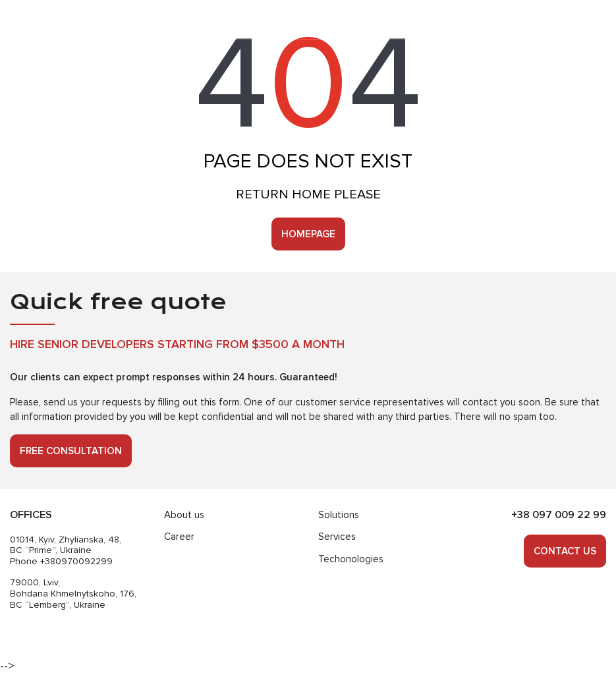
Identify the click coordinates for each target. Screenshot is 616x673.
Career (179, 537)
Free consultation (71, 451)
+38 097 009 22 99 (559, 515)
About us (184, 515)
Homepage (308, 234)
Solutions (339, 515)
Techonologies (351, 559)
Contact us (565, 551)
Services (337, 537)
